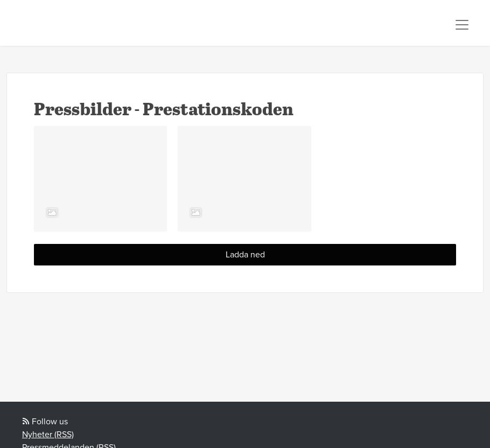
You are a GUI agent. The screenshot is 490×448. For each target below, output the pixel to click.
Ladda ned (245, 255)
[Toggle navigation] (462, 25)
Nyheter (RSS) (48, 435)
